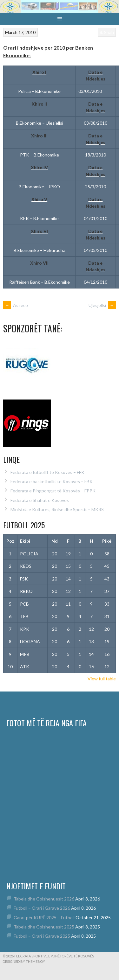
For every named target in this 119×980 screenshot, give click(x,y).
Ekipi (25, 541)
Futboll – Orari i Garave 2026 (42, 908)
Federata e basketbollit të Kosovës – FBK (52, 481)
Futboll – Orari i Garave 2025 (42, 936)
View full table (102, 679)
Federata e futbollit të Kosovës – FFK (47, 472)
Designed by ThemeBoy (24, 961)
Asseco (16, 305)
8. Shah (107, 32)
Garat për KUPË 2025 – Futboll (44, 917)
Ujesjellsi (102, 305)
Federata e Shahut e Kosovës (40, 500)
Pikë (107, 541)
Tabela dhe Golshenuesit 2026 (44, 899)
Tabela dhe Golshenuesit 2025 (44, 927)
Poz (10, 541)
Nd (55, 541)
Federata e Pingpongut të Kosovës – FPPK (53, 491)
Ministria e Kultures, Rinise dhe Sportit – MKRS (57, 509)
